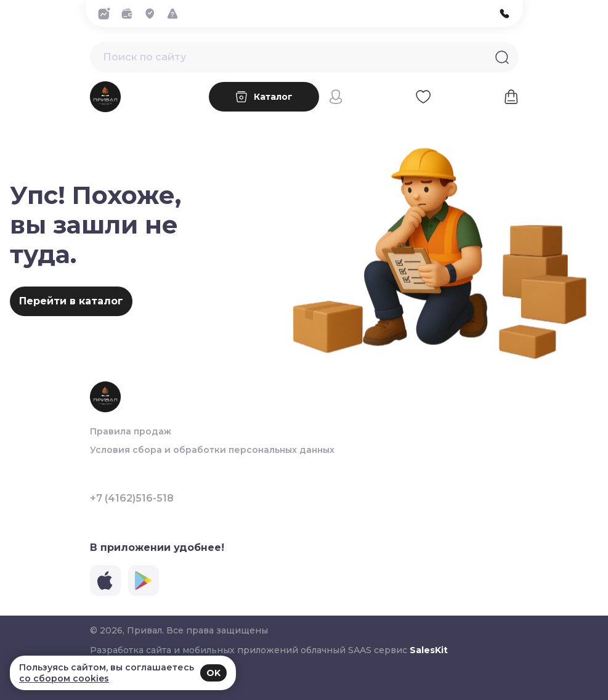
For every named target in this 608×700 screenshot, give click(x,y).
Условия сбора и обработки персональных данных (212, 450)
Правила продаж (131, 431)
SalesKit (429, 650)
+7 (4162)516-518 (132, 499)
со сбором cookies (64, 678)
